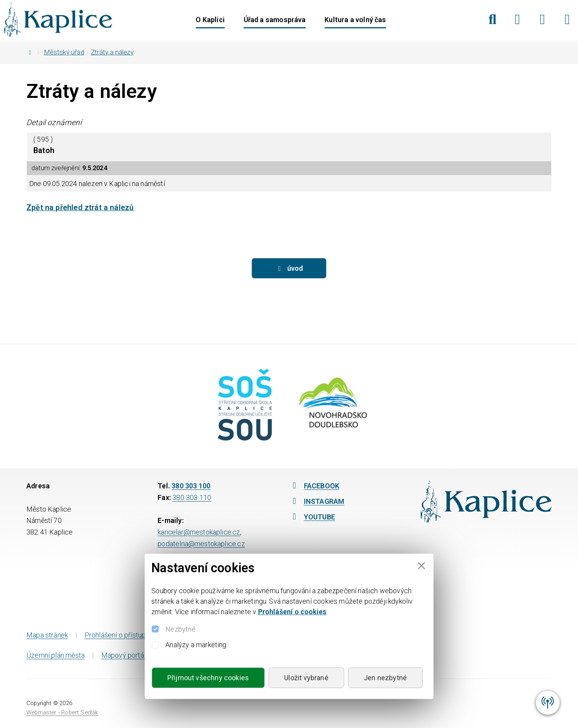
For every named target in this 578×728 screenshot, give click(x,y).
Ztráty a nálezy (112, 52)
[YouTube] (567, 19)
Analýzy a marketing (196, 645)
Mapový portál (123, 655)
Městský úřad (64, 52)
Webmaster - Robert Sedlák (62, 712)
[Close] (421, 566)
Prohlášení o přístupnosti (123, 635)
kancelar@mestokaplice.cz (199, 532)
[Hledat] (492, 19)
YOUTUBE (312, 517)
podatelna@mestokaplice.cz (201, 544)
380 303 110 (192, 497)
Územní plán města (56, 655)
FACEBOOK (314, 486)
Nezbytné (180, 629)
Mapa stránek (47, 635)
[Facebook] (518, 19)
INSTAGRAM (317, 501)
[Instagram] (542, 19)
